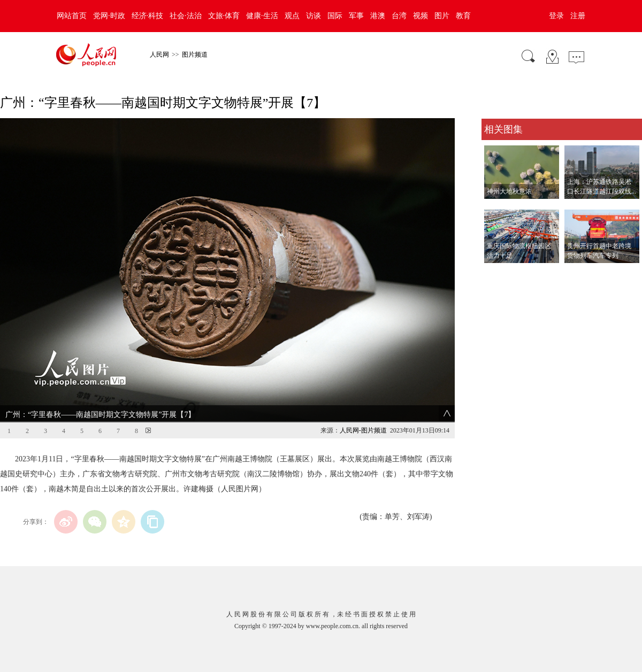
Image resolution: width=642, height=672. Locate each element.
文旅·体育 (224, 16)
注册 (578, 16)
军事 (356, 16)
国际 (335, 16)
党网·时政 (109, 16)
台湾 (399, 16)
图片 (442, 16)
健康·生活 (262, 16)
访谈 (314, 16)
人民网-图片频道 (363, 430)
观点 (292, 16)
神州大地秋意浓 (509, 191)
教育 (463, 16)
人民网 (159, 55)
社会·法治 (186, 16)
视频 (421, 16)
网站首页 (72, 16)
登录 (556, 16)
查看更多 (496, 274)
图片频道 (195, 55)
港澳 (378, 16)
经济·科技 (148, 16)
